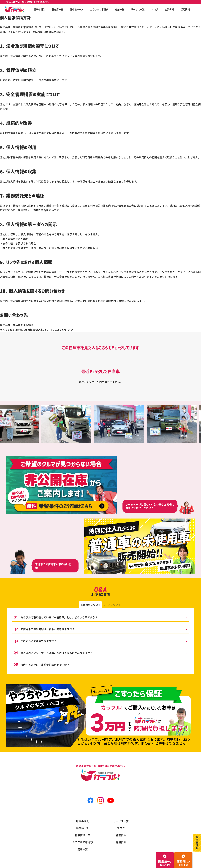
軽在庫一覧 (83, 828)
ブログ (121, 828)
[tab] (90, 605)
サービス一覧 (121, 821)
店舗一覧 (83, 849)
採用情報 (121, 842)
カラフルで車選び (83, 842)
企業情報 (121, 835)
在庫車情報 (197, 843)
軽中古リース (83, 835)
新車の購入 (83, 821)
